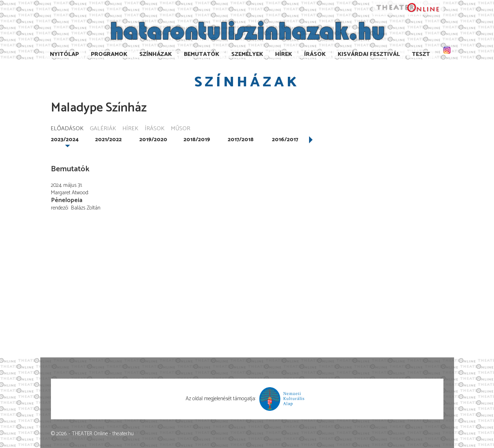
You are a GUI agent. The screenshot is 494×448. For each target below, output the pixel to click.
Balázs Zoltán (86, 208)
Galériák (103, 129)
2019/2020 (153, 140)
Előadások (67, 129)
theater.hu (123, 434)
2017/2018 (241, 140)
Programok (109, 54)
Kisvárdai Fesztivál (369, 54)
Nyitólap (64, 54)
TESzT (421, 54)
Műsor (181, 129)
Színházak (156, 54)
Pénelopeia (67, 200)
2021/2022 (108, 140)
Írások (315, 54)
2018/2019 (197, 140)
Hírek (284, 54)
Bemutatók (202, 54)
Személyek (247, 54)
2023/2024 (65, 140)
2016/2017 (285, 140)
